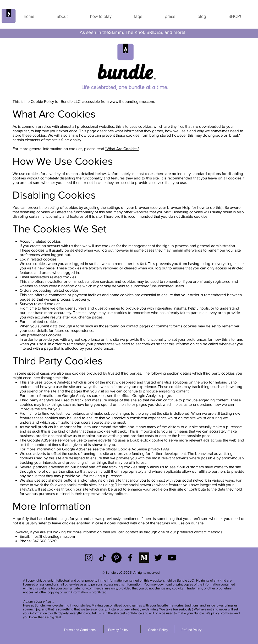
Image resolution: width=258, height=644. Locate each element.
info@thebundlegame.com (53, 536)
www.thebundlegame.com (132, 101)
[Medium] (144, 558)
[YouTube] (172, 558)
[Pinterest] (116, 558)
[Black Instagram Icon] (89, 558)
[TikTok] (103, 558)
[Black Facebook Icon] (130, 558)
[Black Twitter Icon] (158, 558)
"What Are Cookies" (122, 149)
